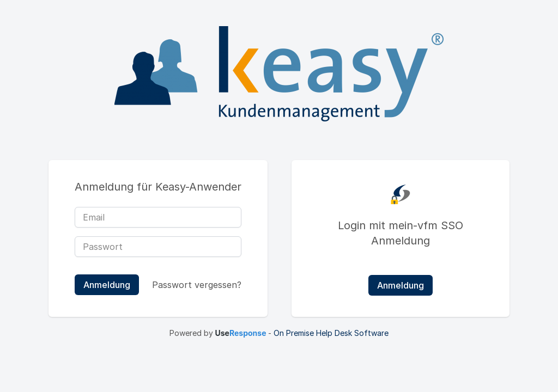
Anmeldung (401, 285)
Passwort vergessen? (197, 285)
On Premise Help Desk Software (331, 333)
